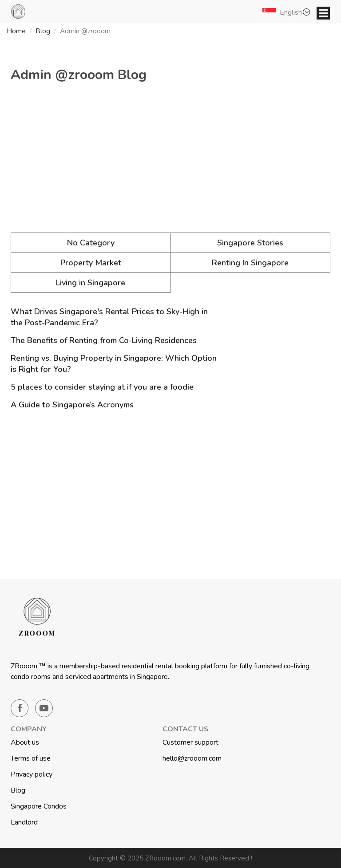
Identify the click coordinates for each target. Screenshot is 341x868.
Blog (43, 31)
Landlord (24, 822)
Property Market (91, 263)
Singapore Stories (250, 243)
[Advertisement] (170, 162)
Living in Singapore (91, 283)
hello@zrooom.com (192, 758)
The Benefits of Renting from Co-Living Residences (104, 340)
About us (25, 742)
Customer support (190, 742)
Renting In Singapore (250, 263)
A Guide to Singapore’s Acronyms (72, 405)
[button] (287, 12)
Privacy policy (32, 774)
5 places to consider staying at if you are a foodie (102, 387)
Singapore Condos (39, 806)
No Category (91, 243)
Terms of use (31, 758)
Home (16, 31)
